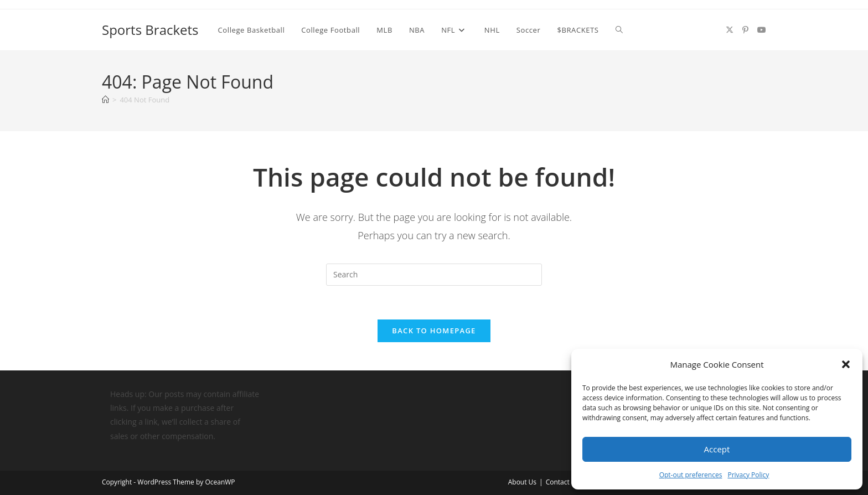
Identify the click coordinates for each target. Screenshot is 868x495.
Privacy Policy (748, 475)
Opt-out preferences (691, 475)
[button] (846, 364)
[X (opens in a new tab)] (730, 30)
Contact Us (563, 482)
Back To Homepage (434, 331)
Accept (717, 449)
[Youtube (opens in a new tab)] (762, 30)
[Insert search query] (434, 275)
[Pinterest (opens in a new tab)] (745, 30)
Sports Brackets (150, 30)
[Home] (105, 100)
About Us (522, 482)
